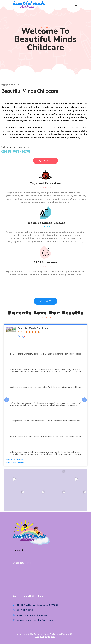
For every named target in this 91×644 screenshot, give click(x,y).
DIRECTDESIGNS (45, 637)
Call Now (45, 301)
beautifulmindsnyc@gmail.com (33, 615)
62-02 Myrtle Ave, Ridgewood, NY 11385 (38, 605)
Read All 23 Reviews (15, 459)
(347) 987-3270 (16, 151)
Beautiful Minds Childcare (33, 328)
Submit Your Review (15, 462)
